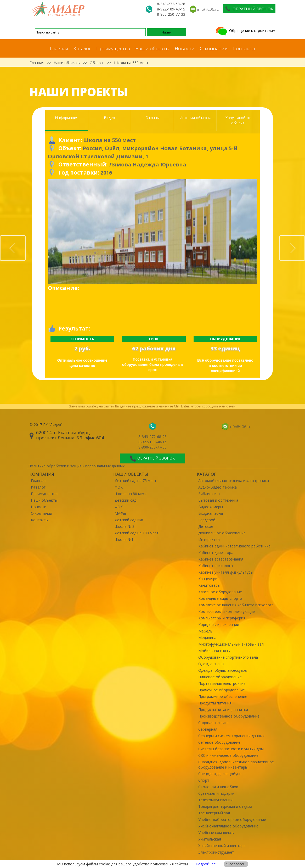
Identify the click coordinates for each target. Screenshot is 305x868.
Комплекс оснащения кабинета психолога (236, 605)
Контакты (244, 48)
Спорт (204, 780)
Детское (206, 526)
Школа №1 (124, 539)
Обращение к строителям (245, 30)
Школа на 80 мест (131, 494)
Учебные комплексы (216, 833)
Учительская (210, 839)
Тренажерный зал (214, 813)
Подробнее (206, 864)
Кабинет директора (216, 553)
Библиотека (209, 494)
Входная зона (211, 513)
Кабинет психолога (216, 566)
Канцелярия (209, 579)
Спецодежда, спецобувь (220, 774)
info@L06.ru (208, 9)
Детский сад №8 (129, 520)
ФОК (119, 487)
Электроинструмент (216, 852)
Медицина (207, 638)
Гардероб (207, 520)
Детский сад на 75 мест (135, 481)
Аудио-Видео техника (218, 487)
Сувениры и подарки (216, 793)
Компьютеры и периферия (222, 618)
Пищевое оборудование (220, 677)
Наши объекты (152, 48)
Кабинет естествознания (221, 559)
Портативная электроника (222, 683)
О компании (214, 48)
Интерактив (209, 539)
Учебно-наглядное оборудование (228, 826)
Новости (185, 48)
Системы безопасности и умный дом (231, 749)
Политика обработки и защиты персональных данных (76, 466)
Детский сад (125, 500)
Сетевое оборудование (219, 742)
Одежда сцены (211, 664)
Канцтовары (209, 585)
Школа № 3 (125, 526)
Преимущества (113, 48)
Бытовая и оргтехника (218, 500)
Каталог (82, 48)
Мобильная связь (214, 651)
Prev (25, 238)
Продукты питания (215, 703)
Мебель (205, 631)
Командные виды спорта (220, 598)
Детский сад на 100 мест (137, 533)
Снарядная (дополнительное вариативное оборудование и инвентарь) (236, 765)
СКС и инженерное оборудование (228, 755)
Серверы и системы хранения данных (231, 736)
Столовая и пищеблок (218, 787)
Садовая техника (213, 723)
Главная (59, 48)
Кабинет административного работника (234, 546)
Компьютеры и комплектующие (227, 611)
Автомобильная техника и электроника (234, 481)
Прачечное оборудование (222, 690)
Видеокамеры (211, 507)
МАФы (120, 513)
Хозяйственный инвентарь (222, 846)
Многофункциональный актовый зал (231, 644)
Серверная (208, 729)
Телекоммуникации (215, 800)
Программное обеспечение (223, 696)
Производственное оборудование (229, 716)
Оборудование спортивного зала (228, 657)
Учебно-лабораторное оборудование (232, 819)
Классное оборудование (220, 592)
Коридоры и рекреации (219, 625)
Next (305, 238)
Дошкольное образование (222, 533)
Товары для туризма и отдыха (225, 806)
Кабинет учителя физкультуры (226, 572)
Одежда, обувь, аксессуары (223, 670)
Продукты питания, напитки (223, 710)
